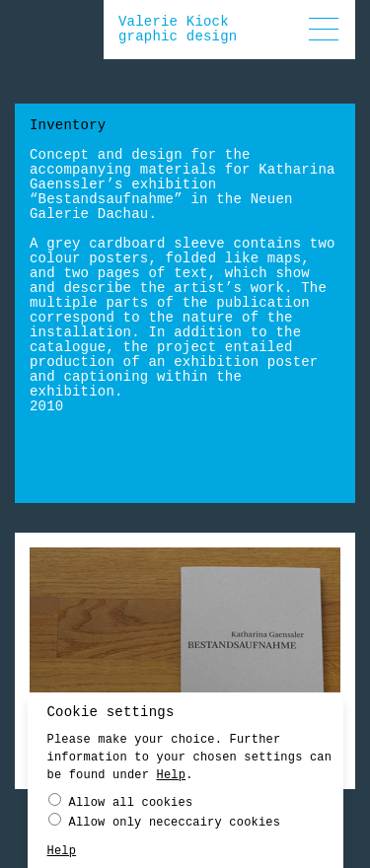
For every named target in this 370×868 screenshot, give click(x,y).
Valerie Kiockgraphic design (178, 29)
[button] (324, 29)
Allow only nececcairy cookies (165, 821)
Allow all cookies (121, 801)
